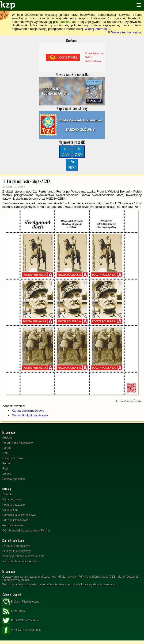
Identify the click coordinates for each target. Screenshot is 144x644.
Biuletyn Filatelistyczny (17, 551)
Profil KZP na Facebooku (22, 630)
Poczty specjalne (13, 525)
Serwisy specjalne (14, 479)
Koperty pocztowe (13, 505)
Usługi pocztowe (13, 458)
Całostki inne (10, 510)
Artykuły (7, 438)
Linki (5, 453)
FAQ (5, 469)
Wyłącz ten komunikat (125, 32)
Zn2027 (72, 165)
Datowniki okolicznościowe (19, 515)
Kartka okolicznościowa (28, 411)
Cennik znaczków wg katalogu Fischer (26, 531)
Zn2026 (66, 151)
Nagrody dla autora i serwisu (20, 561)
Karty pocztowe (12, 499)
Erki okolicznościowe (15, 520)
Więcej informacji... (98, 29)
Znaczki (7, 494)
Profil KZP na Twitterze (21, 621)
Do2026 (79, 151)
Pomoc (7, 463)
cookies (65, 22)
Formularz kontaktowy (16, 546)
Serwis (7, 474)
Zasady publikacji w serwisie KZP (23, 556)
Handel (7, 448)
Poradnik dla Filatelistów (17, 443)
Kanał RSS (14, 611)
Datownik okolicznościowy (30, 415)
